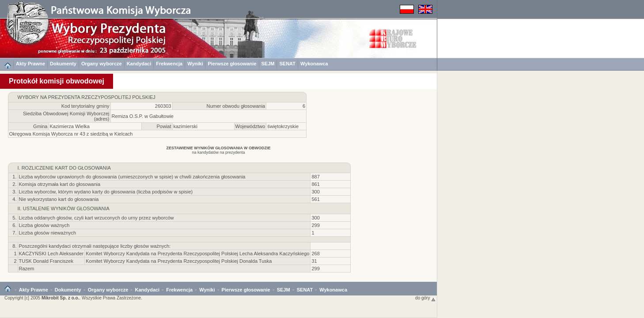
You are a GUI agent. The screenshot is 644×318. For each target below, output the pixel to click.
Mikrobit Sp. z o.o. (61, 298)
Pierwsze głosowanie (232, 64)
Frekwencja (169, 64)
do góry (425, 298)
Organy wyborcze (102, 64)
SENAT (287, 64)
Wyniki (195, 64)
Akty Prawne (30, 64)
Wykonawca (314, 64)
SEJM (268, 64)
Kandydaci (139, 64)
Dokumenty (63, 64)
